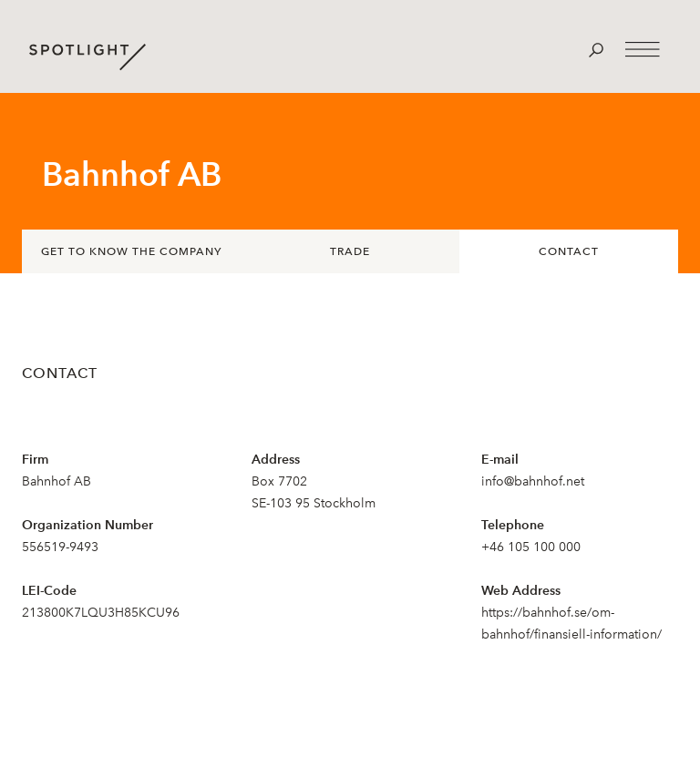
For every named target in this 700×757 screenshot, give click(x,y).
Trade (350, 251)
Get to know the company (131, 251)
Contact (569, 251)
